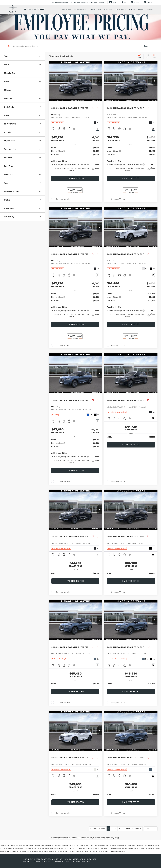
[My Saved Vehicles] (148, 2)
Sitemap (58, 859)
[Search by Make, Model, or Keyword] (77, 46)
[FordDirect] (15, 862)
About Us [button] (132, 9)
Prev (102, 829)
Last (138, 829)
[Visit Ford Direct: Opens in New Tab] (92, 862)
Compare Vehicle (63, 199)
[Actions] (97, 108)
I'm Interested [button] (75, 178)
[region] (75, 160)
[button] (99, 81)
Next (129, 829)
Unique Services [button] (121, 9)
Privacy (67, 859)
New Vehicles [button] (67, 9)
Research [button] (150, 9)
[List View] (154, 56)
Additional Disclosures (84, 859)
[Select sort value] (140, 56)
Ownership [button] (141, 9)
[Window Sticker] (98, 129)
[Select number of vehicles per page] (151, 829)
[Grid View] (147, 56)
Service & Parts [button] (108, 9)
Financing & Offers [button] (95, 9)
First (93, 829)
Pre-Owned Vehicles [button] (80, 9)
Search (146, 46)
